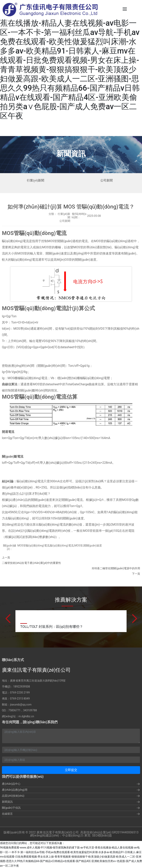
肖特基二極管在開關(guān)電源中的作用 (116, 568)
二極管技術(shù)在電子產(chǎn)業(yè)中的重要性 (31, 563)
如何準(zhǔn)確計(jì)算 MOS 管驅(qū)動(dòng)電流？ (71, 207)
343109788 (30, 710)
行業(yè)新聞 (35, 180)
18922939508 (22, 687)
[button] (8, 619)
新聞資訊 (71, 154)
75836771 (14, 710)
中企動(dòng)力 (73, 835)
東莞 (87, 835)
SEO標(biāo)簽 (102, 835)
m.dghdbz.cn (26, 716)
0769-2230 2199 (20, 693)
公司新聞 (106, 180)
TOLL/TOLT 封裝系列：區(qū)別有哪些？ (52, 627)
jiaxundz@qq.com (21, 705)
